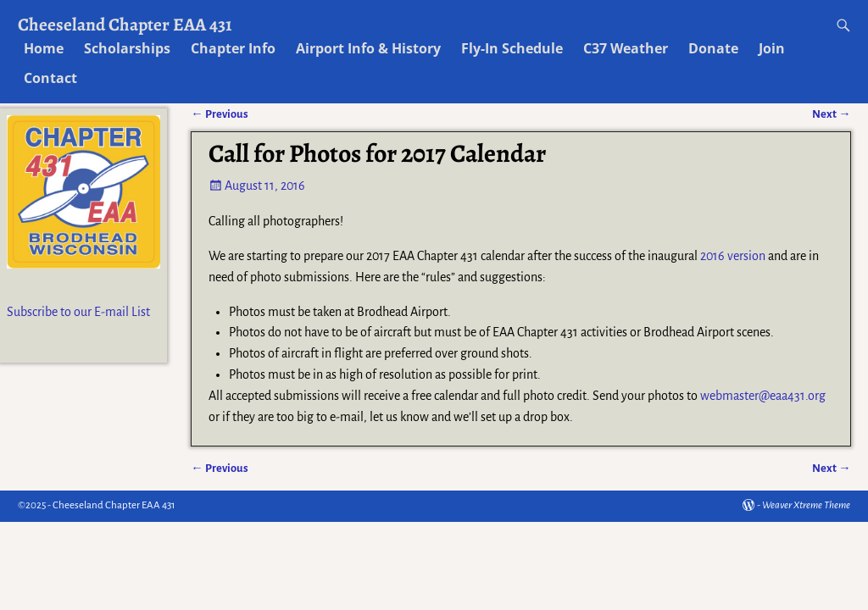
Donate (713, 48)
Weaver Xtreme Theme (806, 505)
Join (772, 48)
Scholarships (127, 48)
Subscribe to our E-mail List (78, 312)
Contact (50, 78)
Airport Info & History (368, 48)
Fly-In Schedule (512, 48)
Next (831, 468)
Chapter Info (233, 48)
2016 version (733, 256)
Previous (219, 468)
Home (44, 48)
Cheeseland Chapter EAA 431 (125, 24)
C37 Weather (626, 48)
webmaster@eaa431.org (763, 396)
